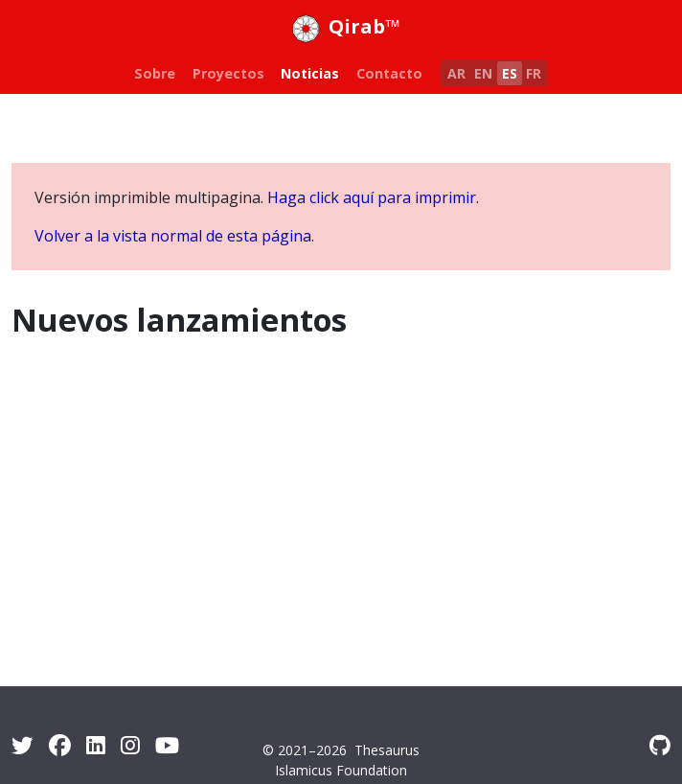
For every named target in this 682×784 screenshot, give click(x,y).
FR (534, 73)
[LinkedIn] (96, 745)
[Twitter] (23, 745)
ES (510, 73)
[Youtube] (167, 745)
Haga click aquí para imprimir (372, 197)
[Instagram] (130, 745)
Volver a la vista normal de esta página (173, 236)
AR (456, 73)
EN (483, 73)
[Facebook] (60, 745)
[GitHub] (660, 745)
